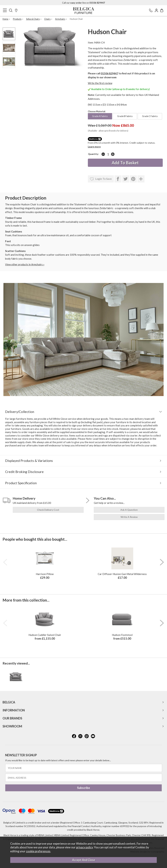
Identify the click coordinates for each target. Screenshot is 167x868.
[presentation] (5, 562)
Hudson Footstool (122, 635)
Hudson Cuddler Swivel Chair (45, 635)
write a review (129, 517)
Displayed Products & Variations (29, 461)
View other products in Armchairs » (25, 264)
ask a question (129, 510)
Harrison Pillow (45, 574)
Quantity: (93, 154)
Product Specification (21, 483)
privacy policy (84, 847)
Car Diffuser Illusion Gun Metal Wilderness (122, 574)
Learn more (94, 147)
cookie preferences (38, 851)
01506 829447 (110, 73)
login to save (101, 179)
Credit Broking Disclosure (24, 472)
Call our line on (83, 3)
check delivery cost (48, 510)
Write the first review (100, 83)
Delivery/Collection (20, 412)
